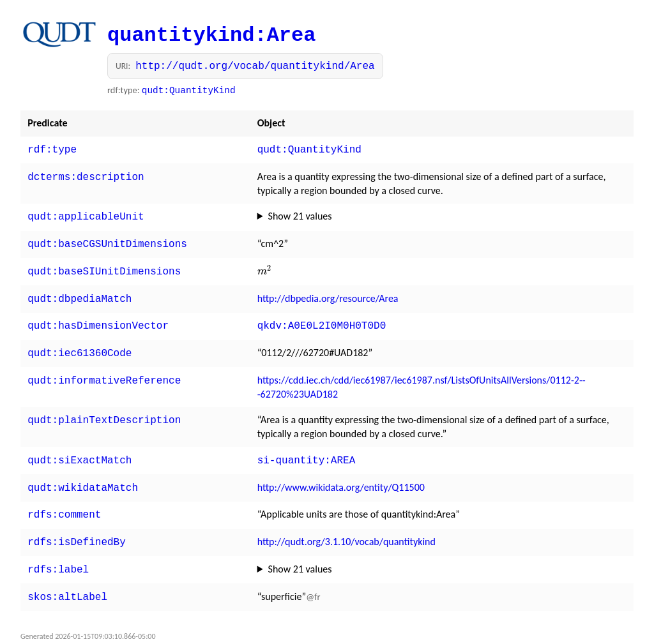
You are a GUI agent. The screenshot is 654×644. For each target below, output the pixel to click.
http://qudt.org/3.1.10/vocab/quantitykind (346, 528)
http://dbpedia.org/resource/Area (328, 292)
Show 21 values (300, 213)
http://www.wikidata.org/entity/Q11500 (341, 476)
